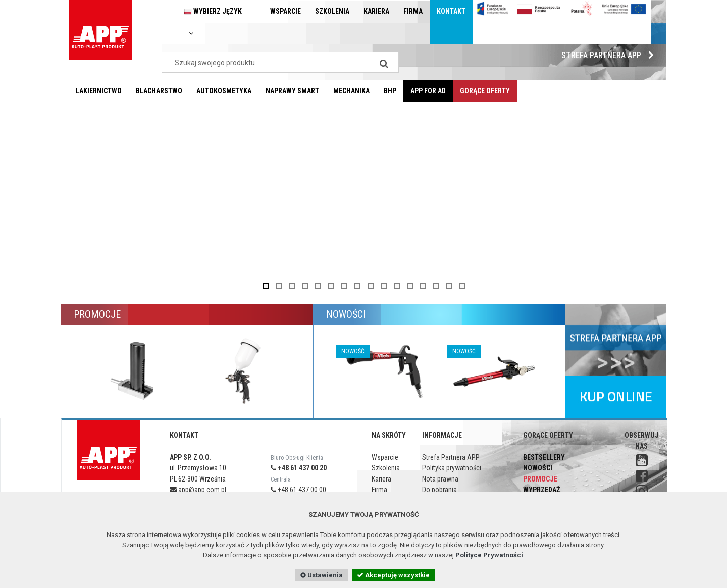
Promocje (540, 479)
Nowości (538, 468)
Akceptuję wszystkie (393, 575)
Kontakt (451, 11)
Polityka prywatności (452, 468)
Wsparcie (285, 11)
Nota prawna (440, 479)
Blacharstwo (159, 91)
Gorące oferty (485, 91)
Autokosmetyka (224, 91)
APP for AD (428, 91)
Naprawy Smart (292, 91)
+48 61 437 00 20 (299, 468)
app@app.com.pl (198, 490)
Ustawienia (322, 575)
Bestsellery (544, 457)
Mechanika (351, 91)
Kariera (376, 11)
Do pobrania (439, 490)
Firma (413, 11)
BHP (390, 91)
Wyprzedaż (541, 490)
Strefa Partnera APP (610, 55)
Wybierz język (213, 22)
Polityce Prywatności (489, 555)
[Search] (384, 62)
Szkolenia (332, 11)
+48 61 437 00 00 (298, 490)
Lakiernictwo (99, 91)
